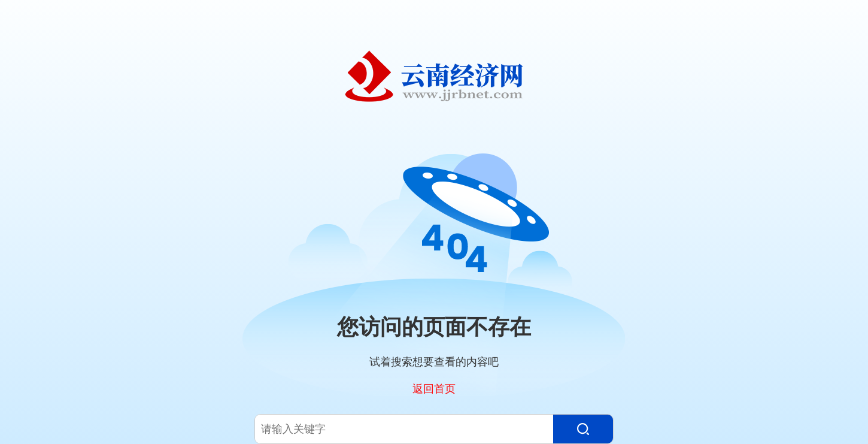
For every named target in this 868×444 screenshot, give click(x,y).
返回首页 (434, 388)
